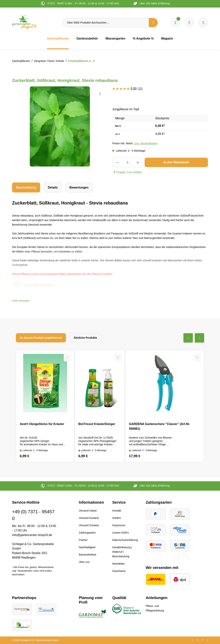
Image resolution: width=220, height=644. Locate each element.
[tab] (26, 187)
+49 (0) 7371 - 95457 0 (33, 515)
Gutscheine (119, 571)
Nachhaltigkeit (87, 547)
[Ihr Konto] (203, 23)
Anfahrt (116, 518)
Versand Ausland (89, 518)
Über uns (84, 562)
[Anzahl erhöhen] (138, 162)
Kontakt (117, 511)
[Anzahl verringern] (118, 162)
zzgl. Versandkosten (146, 143)
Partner (83, 540)
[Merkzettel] (175, 23)
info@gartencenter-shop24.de (32, 535)
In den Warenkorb (176, 162)
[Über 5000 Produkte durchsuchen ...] (106, 23)
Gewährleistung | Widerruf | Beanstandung (122, 552)
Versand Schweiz (89, 525)
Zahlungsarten (87, 533)
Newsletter (118, 564)
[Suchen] (153, 23)
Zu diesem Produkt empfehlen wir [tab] (41, 338)
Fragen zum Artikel (127, 172)
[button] (21, 301)
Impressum (119, 525)
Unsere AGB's (120, 533)
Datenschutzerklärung (125, 540)
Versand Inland (88, 511)
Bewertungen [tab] (79, 187)
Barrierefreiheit (87, 555)
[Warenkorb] (189, 23)
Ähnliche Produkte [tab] (85, 338)
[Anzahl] (128, 162)
